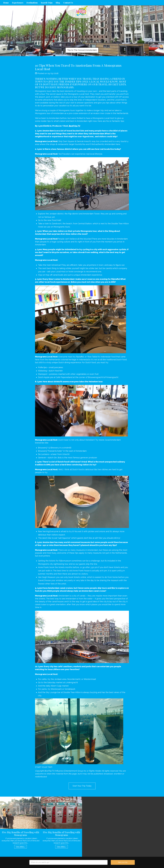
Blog (58, 3)
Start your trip (123, 862)
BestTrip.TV (75, 126)
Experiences (18, 3)
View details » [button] (21, 847)
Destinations (32, 3)
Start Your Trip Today (82, 786)
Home (6, 3)
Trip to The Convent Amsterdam (82, 50)
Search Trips (47, 3)
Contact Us (68, 3)
